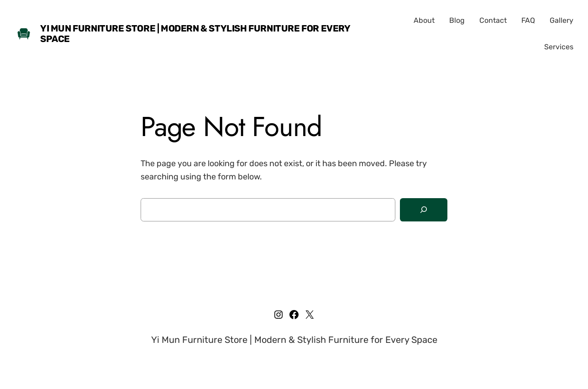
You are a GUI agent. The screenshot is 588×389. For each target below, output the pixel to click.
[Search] (424, 210)
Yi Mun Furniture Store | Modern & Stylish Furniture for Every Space (195, 34)
